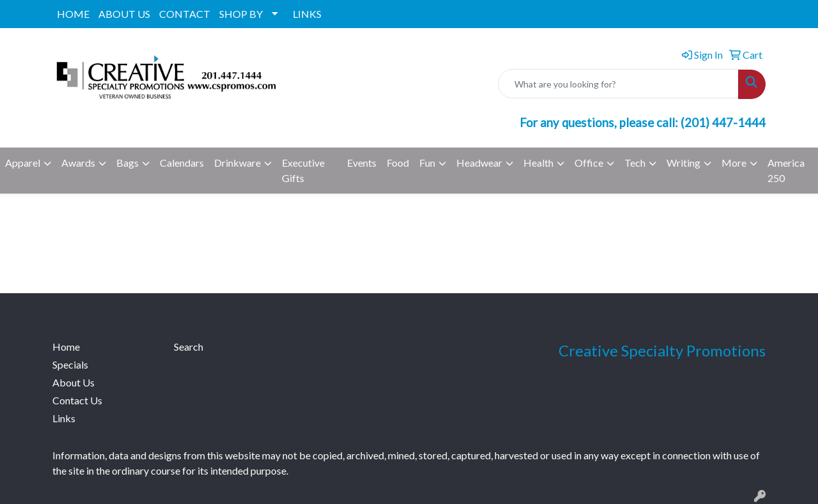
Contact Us (77, 400)
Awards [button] (78, 163)
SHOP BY (241, 14)
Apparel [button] (23, 163)
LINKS (307, 14)
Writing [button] (683, 163)
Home (66, 347)
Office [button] (589, 163)
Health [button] (538, 163)
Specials (70, 364)
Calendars (182, 163)
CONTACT (185, 14)
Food (398, 163)
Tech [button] (635, 163)
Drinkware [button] (237, 163)
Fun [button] (427, 163)
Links (64, 418)
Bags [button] (127, 163)
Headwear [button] (479, 163)
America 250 (786, 170)
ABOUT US (124, 14)
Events (362, 163)
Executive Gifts (303, 170)
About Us (73, 382)
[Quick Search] (618, 84)
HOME (73, 14)
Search (189, 347)
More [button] (734, 163)
